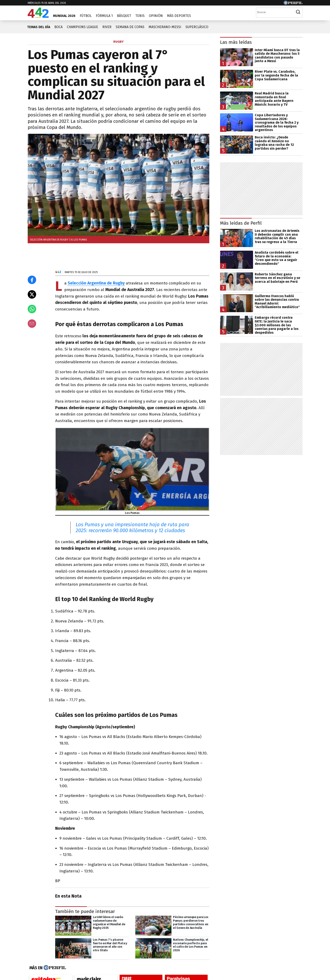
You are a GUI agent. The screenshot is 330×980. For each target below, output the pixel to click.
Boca (58, 27)
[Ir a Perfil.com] (293, 4)
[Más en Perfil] (54, 968)
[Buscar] (275, 12)
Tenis (140, 16)
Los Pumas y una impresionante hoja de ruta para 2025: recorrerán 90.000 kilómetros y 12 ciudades (132, 528)
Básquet (124, 16)
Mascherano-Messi (165, 27)
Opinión (156, 16)
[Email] (32, 324)
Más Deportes (179, 16)
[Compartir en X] (32, 294)
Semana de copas (130, 27)
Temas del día (39, 27)
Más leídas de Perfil (241, 223)
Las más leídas (236, 42)
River (107, 27)
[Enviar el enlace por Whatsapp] (32, 309)
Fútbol (86, 16)
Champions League (82, 27)
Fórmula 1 (104, 16)
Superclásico (197, 27)
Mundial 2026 (64, 16)
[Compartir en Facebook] (32, 280)
